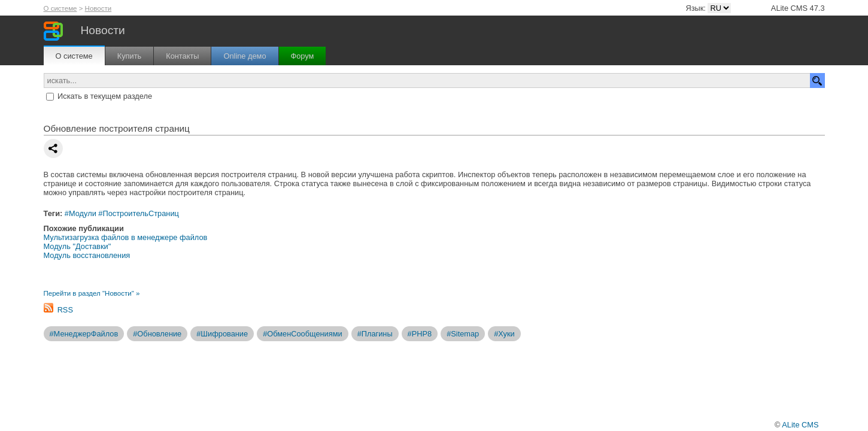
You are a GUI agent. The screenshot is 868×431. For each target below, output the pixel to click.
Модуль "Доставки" (78, 246)
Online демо (245, 56)
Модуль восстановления (87, 255)
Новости (98, 8)
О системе (60, 8)
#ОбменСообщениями (303, 334)
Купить (129, 56)
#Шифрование (222, 334)
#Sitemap (463, 334)
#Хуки (504, 334)
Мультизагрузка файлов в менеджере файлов (126, 237)
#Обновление (157, 334)
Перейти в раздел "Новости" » (92, 293)
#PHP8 (420, 334)
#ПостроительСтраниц (139, 213)
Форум (303, 56)
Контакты (182, 56)
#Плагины (375, 334)
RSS (65, 310)
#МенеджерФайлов (84, 334)
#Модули (81, 213)
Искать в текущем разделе (105, 96)
